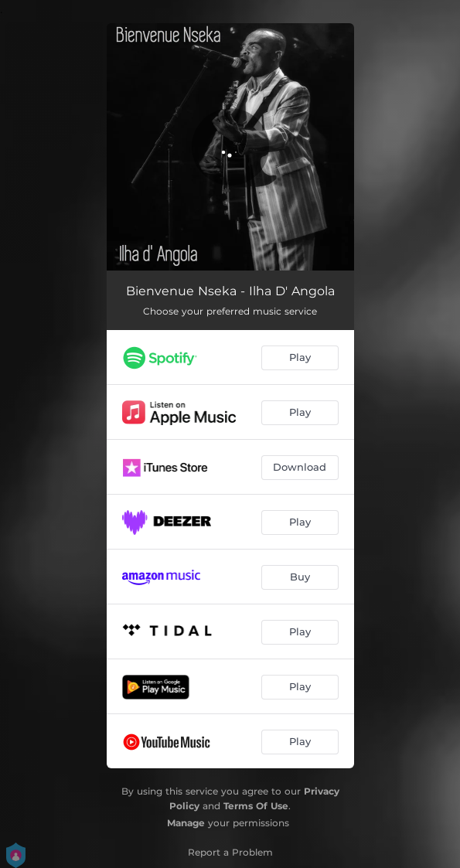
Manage (186, 823)
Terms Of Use (256, 806)
